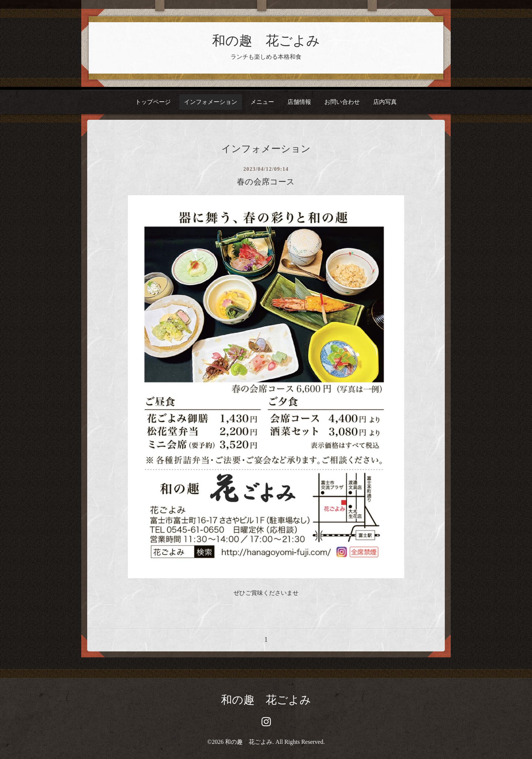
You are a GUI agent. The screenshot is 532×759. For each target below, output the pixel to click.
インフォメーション (211, 102)
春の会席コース (266, 182)
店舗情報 (299, 102)
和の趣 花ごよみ (266, 41)
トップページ (153, 102)
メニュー (262, 102)
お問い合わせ (342, 102)
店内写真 (385, 102)
